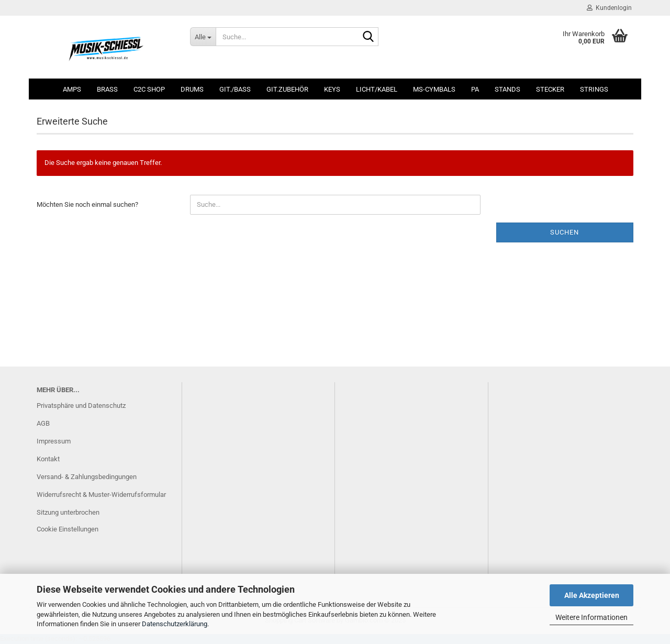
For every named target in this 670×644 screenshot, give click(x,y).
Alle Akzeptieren (592, 595)
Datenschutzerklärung (175, 624)
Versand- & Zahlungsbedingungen (87, 477)
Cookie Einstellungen (68, 529)
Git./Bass (235, 89)
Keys (332, 89)
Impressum (54, 441)
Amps (72, 89)
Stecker (550, 89)
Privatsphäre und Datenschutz (81, 406)
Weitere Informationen (591, 617)
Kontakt (48, 459)
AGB (43, 423)
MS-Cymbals (434, 89)
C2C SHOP (149, 89)
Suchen (565, 232)
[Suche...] (203, 37)
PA (475, 89)
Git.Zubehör (287, 89)
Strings (594, 89)
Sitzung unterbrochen (68, 512)
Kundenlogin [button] (609, 8)
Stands (507, 89)
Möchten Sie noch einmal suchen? (87, 204)
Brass (107, 89)
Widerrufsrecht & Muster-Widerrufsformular (101, 495)
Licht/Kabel (377, 89)
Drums (192, 89)
